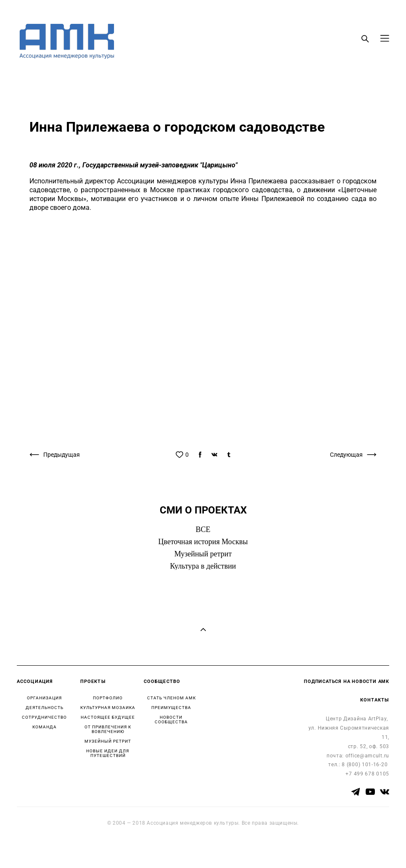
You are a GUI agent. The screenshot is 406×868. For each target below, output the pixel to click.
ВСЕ (203, 529)
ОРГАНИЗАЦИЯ (44, 698)
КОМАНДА (45, 727)
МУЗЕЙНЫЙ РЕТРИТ (108, 741)
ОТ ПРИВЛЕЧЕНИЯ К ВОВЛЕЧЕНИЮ (108, 729)
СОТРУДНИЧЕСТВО (44, 717)
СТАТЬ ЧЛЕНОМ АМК (171, 698)
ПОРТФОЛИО (108, 698)
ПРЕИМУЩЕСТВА (171, 708)
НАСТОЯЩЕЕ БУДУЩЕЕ (108, 717)
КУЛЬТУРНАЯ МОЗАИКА (108, 708)
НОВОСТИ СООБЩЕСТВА (171, 720)
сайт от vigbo (33, 848)
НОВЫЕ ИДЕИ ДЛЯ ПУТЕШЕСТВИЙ (108, 753)
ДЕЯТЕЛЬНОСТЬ (45, 708)
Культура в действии (203, 566)
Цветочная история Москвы (203, 542)
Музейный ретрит (203, 554)
